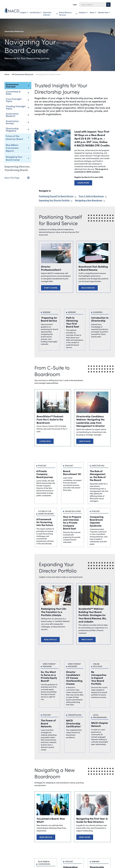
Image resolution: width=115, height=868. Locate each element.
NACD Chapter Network (100, 724)
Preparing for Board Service (49, 319)
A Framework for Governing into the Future (45, 522)
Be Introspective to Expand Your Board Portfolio (99, 678)
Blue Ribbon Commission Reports (12, 148)
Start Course (51, 288)
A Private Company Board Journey (45, 474)
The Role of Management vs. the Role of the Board (98, 475)
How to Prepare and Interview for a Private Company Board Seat (72, 523)
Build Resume (88, 288)
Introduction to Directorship (100, 319)
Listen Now (45, 441)
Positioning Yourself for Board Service (56, 196)
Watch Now (85, 441)
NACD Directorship (74, 723)
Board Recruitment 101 (72, 472)
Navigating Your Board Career (14, 158)
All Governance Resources (23, 74)
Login (75, 4)
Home (7, 74)
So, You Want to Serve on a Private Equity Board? (49, 676)
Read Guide (85, 837)
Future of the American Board (14, 137)
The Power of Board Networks (48, 723)
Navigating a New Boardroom (89, 200)
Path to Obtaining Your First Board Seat (73, 322)
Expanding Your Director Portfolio (54, 200)
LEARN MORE (83, 183)
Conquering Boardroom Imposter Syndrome (97, 521)
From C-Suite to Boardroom (91, 196)
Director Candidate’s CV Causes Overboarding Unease (74, 678)
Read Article (50, 639)
